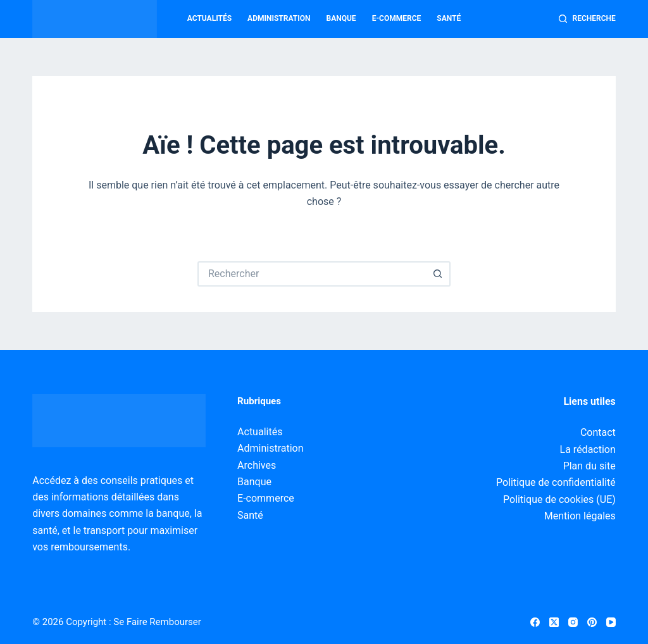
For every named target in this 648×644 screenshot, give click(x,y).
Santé (449, 18)
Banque (341, 18)
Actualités (209, 18)
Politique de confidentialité (556, 482)
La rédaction (588, 449)
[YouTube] (611, 622)
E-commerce (397, 18)
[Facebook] (535, 622)
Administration (279, 18)
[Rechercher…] (311, 274)
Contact (598, 432)
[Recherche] (587, 19)
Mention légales (580, 516)
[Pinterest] (592, 622)
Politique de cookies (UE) (559, 499)
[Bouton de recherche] (438, 274)
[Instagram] (573, 622)
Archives (257, 465)
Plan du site (589, 466)
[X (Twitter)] (554, 622)
